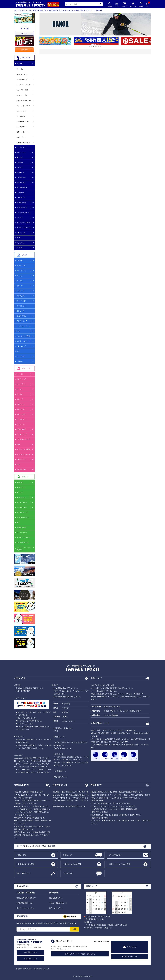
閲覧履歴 (141, 4)
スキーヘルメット (23, 513)
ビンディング (21, 147)
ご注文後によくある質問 (72, 864)
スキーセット (21, 137)
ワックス (20, 218)
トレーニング (21, 233)
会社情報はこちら (31, 952)
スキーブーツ (21, 152)
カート (148, 5)
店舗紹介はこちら (31, 959)
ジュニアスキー (22, 127)
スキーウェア (21, 183)
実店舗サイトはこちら (130, 957)
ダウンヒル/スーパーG (24, 101)
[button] (41, 41)
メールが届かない (116, 855)
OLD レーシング (22, 80)
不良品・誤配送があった (58, 903)
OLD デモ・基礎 (22, 95)
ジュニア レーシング (24, 85)
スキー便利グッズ (23, 543)
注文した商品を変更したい (26, 898)
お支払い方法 (21, 855)
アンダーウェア (22, 208)
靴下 (18, 523)
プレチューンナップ (23, 143)
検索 (101, 4)
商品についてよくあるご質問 (120, 864)
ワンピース (20, 193)
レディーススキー (23, 121)
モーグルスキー (22, 116)
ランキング (125, 4)
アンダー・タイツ (23, 518)
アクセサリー (21, 356)
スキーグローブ (22, 508)
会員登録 (24, 50)
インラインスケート (23, 228)
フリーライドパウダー (24, 106)
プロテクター (21, 177)
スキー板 (20, 64)
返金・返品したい (56, 908)
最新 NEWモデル (40, 10)
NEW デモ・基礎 (22, 90)
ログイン (24, 33)
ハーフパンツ (21, 198)
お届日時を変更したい (25, 903)
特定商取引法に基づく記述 (24, 969)
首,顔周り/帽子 (22, 203)
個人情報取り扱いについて (41, 969)
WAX (18, 331)
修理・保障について (24, 873)
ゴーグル (20, 162)
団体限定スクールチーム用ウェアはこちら (80, 954)
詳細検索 (109, 5)
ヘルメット (20, 172)
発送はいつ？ (68, 855)
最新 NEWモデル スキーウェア (61, 10)
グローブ (20, 167)
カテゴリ (117, 5)
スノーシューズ (22, 533)
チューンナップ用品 (23, 223)
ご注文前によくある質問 (25, 864)
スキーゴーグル (22, 503)
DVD (18, 238)
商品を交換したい (56, 898)
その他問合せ (68, 873)
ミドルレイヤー (22, 188)
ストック (20, 157)
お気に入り (133, 4)
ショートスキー (22, 111)
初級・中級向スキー (23, 132)
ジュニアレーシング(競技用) (23, 549)
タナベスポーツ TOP (23, 10)
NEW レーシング (22, 74)
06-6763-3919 (64, 941)
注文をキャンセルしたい (25, 908)
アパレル (20, 248)
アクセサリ (20, 243)
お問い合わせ (132, 947)
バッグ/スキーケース (24, 213)
